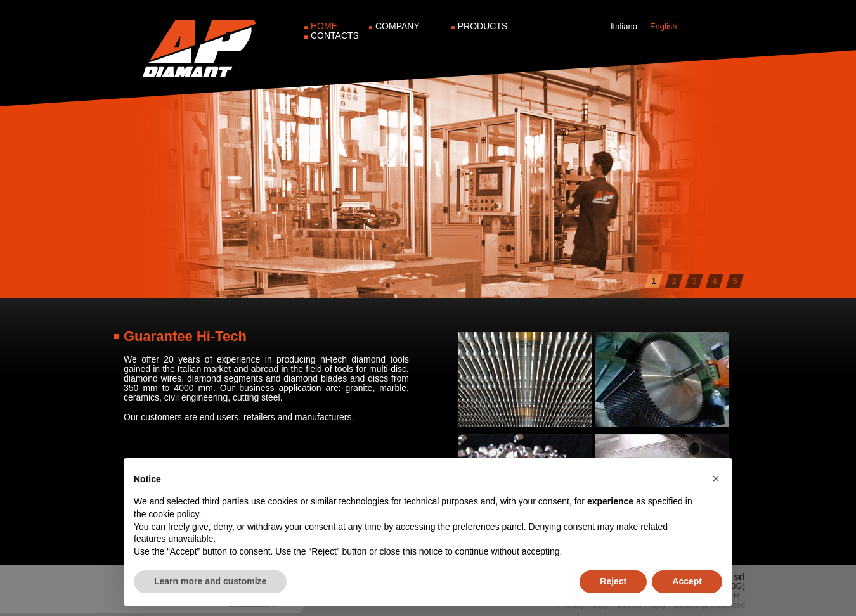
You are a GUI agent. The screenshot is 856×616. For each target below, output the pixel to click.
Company (398, 26)
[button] (716, 478)
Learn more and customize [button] (210, 581)
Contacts (335, 35)
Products (483, 26)
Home (324, 26)
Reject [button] (613, 581)
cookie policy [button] (173, 514)
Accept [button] (687, 581)
